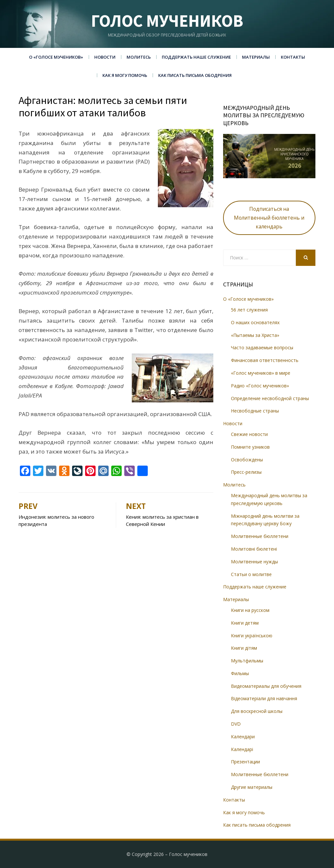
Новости (105, 57)
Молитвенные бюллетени (260, 536)
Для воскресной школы (257, 711)
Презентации (245, 762)
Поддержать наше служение (196, 57)
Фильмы (240, 673)
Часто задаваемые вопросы (262, 347)
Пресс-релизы (246, 472)
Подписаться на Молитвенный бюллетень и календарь (269, 218)
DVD (236, 724)
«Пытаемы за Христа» (255, 335)
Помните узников (250, 447)
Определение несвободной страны (270, 398)
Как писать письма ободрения (195, 75)
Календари (243, 737)
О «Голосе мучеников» (56, 57)
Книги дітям (244, 648)
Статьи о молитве (251, 574)
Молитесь (139, 57)
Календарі (242, 749)
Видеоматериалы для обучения (266, 686)
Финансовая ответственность (265, 360)
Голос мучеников (167, 21)
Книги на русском (250, 610)
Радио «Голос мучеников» (260, 386)
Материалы (256, 57)
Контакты (293, 57)
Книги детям (245, 623)
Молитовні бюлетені (254, 549)
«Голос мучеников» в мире (261, 373)
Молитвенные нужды (254, 562)
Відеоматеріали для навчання (264, 698)
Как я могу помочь (125, 75)
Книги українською (252, 636)
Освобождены (247, 460)
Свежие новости (249, 434)
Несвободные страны (255, 411)
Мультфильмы (247, 661)
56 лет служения (249, 310)
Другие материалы (252, 787)
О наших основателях (255, 322)
